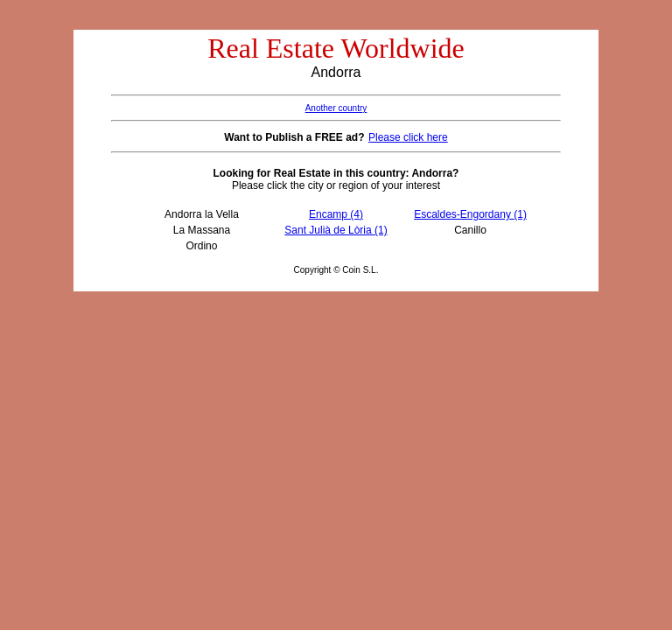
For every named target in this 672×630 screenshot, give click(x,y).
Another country (336, 108)
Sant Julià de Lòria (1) (336, 230)
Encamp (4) (336, 214)
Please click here (408, 137)
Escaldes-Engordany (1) (470, 214)
